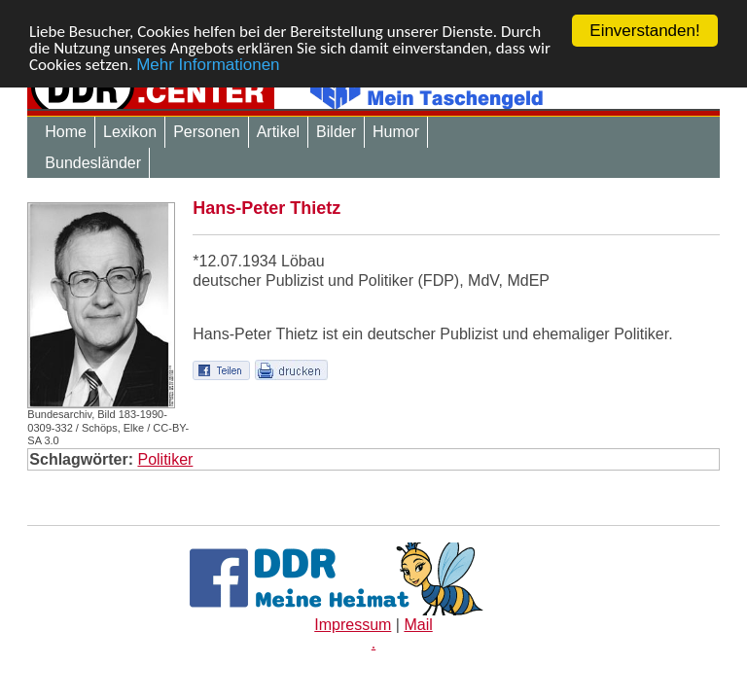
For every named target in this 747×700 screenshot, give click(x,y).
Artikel (278, 132)
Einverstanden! (644, 31)
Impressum (353, 625)
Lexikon (130, 132)
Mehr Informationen (208, 64)
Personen (207, 132)
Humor (396, 132)
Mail (418, 625)
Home (66, 132)
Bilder (336, 132)
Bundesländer (93, 163)
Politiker (165, 459)
